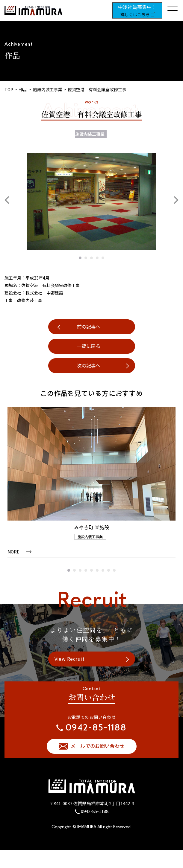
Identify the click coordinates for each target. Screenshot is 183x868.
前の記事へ (89, 327)
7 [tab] (103, 570)
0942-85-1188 (95, 811)
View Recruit (70, 659)
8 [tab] (109, 570)
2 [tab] (86, 258)
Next (176, 200)
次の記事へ (89, 365)
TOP (9, 89)
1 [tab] (80, 258)
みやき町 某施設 (92, 527)
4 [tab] (97, 258)
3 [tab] (91, 258)
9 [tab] (114, 570)
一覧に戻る (89, 346)
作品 (23, 89)
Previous (7, 200)
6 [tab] (97, 570)
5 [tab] (103, 258)
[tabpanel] (91, 202)
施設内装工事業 (48, 89)
